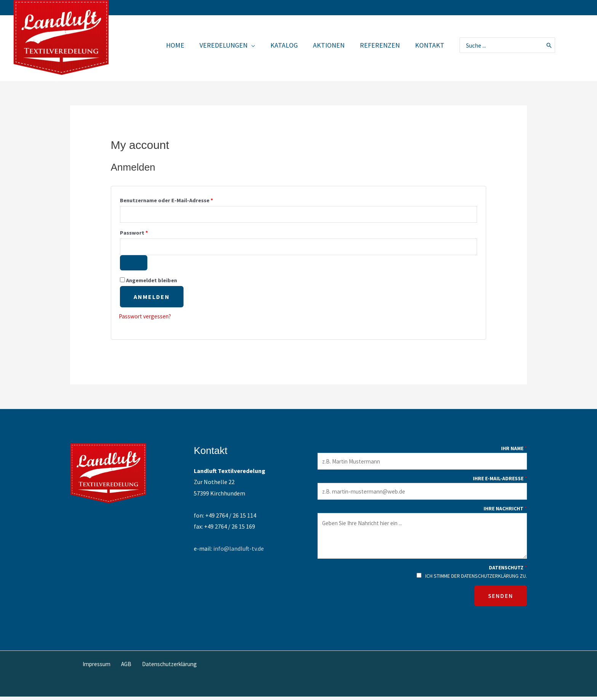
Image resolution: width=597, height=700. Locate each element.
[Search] (549, 45)
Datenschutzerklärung (166, 667)
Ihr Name (514, 451)
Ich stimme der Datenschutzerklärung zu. (476, 579)
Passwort (149, 233)
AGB (125, 667)
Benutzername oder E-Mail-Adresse (182, 199)
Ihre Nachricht (505, 513)
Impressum (99, 667)
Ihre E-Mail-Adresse (500, 482)
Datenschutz (508, 572)
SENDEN (501, 599)
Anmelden (152, 298)
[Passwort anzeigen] (134, 264)
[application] (258, 45)
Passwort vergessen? (146, 318)
